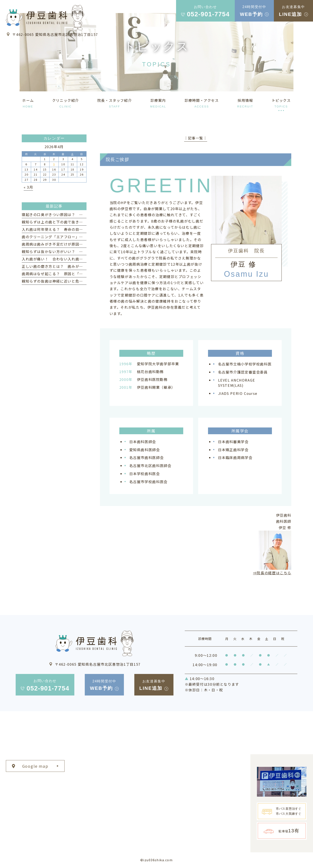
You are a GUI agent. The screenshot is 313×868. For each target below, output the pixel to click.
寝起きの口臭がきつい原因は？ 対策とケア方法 (64, 214)
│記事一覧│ (196, 138)
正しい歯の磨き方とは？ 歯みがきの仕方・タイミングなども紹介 (79, 266)
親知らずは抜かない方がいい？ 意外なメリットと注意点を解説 (77, 251)
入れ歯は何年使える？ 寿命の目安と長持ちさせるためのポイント (79, 229)
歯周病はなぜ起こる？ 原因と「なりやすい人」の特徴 (70, 274)
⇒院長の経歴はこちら (272, 573)
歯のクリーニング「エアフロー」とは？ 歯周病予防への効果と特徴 (81, 237)
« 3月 (28, 187)
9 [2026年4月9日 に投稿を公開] (54, 164)
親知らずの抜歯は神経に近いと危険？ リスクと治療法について (77, 281)
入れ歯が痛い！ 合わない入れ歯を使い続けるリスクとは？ (73, 259)
